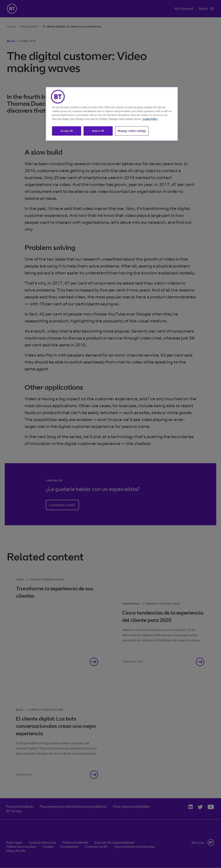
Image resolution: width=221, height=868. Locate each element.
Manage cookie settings (132, 131)
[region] (112, 114)
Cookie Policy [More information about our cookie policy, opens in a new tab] (150, 119)
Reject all (98, 131)
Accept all (67, 131)
